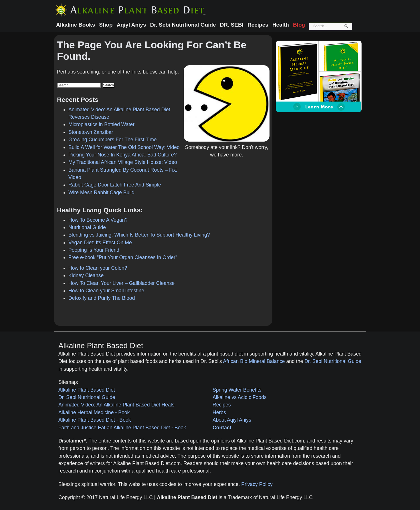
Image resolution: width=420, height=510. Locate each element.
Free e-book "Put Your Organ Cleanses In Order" (123, 257)
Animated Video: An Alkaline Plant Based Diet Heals (116, 405)
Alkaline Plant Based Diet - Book (95, 420)
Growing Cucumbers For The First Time (113, 140)
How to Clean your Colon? (98, 268)
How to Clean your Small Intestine (106, 291)
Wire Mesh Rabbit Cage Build (101, 193)
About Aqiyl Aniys (232, 420)
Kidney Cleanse (86, 275)
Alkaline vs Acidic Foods (240, 397)
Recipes (222, 405)
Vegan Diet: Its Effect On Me (100, 243)
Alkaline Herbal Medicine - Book (94, 412)
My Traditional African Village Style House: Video (123, 162)
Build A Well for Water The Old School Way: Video (124, 147)
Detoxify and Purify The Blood (102, 298)
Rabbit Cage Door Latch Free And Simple (115, 185)
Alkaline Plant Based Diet (87, 390)
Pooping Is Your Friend (94, 250)
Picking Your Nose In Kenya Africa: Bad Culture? (123, 155)
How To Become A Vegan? (98, 220)
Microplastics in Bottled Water (101, 124)
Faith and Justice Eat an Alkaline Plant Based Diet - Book (122, 428)
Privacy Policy (257, 484)
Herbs (219, 412)
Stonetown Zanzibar (91, 132)
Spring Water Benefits (237, 390)
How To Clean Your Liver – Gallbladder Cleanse (121, 283)
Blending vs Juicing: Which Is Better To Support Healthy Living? (139, 235)
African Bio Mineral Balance (254, 361)
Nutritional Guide (87, 227)
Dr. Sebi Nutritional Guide (333, 361)
